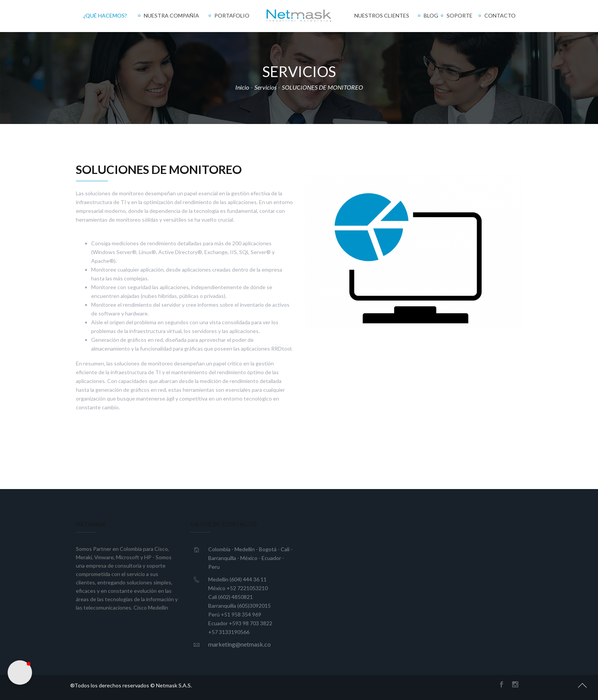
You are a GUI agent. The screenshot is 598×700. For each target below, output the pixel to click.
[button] (20, 673)
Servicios (265, 87)
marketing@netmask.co (240, 644)
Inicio (242, 87)
